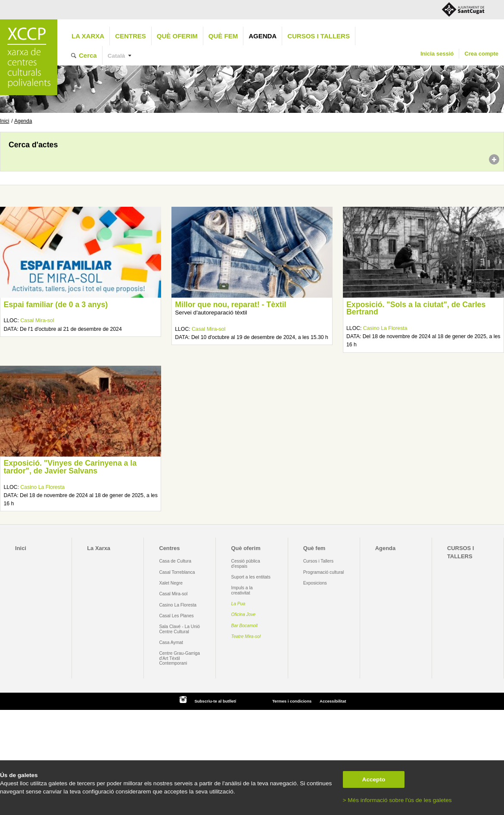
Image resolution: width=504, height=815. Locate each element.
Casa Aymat (171, 642)
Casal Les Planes (176, 616)
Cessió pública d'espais (246, 563)
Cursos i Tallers (318, 561)
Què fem (223, 36)
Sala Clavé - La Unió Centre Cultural (179, 629)
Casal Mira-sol (37, 320)
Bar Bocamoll (244, 626)
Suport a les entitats (251, 577)
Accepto (374, 779)
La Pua (238, 604)
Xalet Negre (171, 583)
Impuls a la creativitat (242, 590)
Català (117, 56)
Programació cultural (324, 572)
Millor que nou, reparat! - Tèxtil (230, 305)
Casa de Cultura (175, 561)
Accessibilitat (333, 701)
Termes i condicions (292, 701)
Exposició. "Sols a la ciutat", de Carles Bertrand (416, 308)
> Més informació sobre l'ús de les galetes (397, 800)
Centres (131, 36)
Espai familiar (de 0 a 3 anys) (56, 305)
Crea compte (481, 54)
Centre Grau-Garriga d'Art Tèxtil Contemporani (179, 658)
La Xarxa (88, 36)
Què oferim (177, 36)
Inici (5, 121)
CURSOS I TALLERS (319, 36)
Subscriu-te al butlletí (215, 701)
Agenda (263, 36)
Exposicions (315, 583)
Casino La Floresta (385, 328)
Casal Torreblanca (177, 572)
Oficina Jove (244, 614)
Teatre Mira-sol (246, 636)
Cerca (88, 55)
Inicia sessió (437, 54)
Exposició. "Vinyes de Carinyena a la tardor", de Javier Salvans (70, 467)
